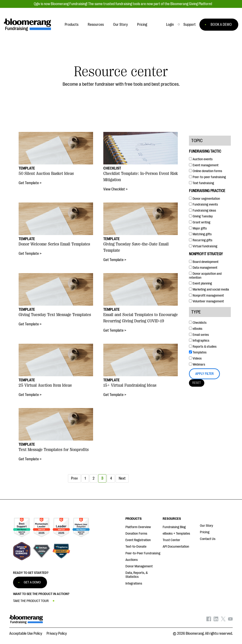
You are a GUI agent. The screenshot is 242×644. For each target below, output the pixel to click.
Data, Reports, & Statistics (137, 575)
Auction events (201, 159)
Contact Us (208, 539)
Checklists (198, 323)
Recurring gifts (201, 240)
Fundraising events (203, 204)
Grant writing (200, 222)
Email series (199, 335)
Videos (195, 358)
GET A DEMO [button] (32, 582)
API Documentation (176, 547)
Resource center (121, 72)
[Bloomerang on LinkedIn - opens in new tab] (216, 620)
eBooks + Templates (176, 534)
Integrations (134, 584)
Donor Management (139, 566)
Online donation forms (206, 171)
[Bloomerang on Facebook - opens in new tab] (209, 620)
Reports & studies (203, 347)
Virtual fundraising (203, 246)
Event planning (200, 283)
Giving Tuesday (201, 216)
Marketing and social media (209, 289)
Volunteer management (206, 301)
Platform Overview (138, 527)
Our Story (207, 526)
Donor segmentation (204, 199)
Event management (204, 165)
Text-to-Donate (136, 547)
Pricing (205, 532)
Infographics (199, 341)
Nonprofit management (206, 296)
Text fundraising (202, 183)
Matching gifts (200, 234)
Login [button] (170, 25)
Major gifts (198, 228)
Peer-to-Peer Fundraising (143, 553)
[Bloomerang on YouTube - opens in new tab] (230, 620)
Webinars (197, 364)
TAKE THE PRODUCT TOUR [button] (31, 601)
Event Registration (138, 540)
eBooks (196, 329)
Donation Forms (136, 534)
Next (122, 478)
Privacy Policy (57, 634)
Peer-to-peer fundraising (207, 177)
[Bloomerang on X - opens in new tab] (223, 620)
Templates (198, 352)
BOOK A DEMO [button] (221, 25)
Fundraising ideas (203, 211)
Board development (204, 262)
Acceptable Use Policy (26, 634)
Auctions (132, 560)
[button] (190, 25)
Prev (74, 478)
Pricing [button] (142, 25)
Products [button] (72, 25)
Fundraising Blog (174, 527)
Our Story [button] (120, 25)
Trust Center (171, 540)
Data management (203, 268)
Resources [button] (96, 25)
